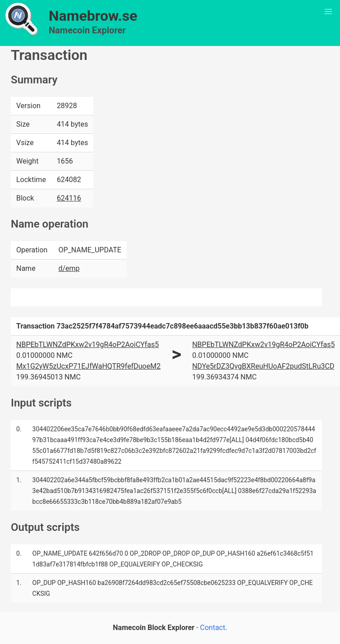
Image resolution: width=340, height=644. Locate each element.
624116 (69, 198)
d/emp (69, 268)
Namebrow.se (93, 16)
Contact (213, 628)
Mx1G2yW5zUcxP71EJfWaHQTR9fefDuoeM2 (88, 366)
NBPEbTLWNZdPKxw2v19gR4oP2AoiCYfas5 (87, 345)
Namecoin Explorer (87, 30)
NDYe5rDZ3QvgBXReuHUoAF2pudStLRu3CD (263, 366)
